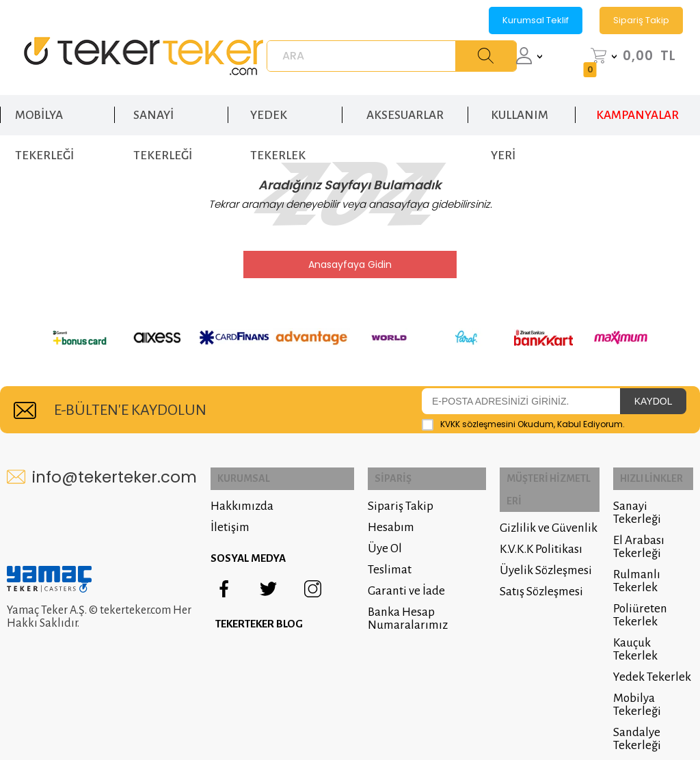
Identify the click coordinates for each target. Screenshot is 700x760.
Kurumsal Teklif (536, 20)
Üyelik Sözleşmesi (534, 544)
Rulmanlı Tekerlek (631, 564)
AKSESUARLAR (405, 101)
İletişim (230, 523)
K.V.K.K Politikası (529, 523)
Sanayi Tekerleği (650, 502)
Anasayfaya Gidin (350, 264)
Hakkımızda (242, 502)
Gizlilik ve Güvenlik (537, 502)
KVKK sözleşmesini (478, 423)
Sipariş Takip (641, 20)
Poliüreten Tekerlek (635, 598)
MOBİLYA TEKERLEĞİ (44, 108)
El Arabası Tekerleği (633, 530)
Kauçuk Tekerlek (650, 626)
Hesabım (373, 523)
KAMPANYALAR (637, 101)
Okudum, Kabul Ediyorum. (523, 424)
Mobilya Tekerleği (632, 675)
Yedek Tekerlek (647, 647)
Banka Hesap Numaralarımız (389, 614)
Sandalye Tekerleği (632, 709)
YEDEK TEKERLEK (278, 108)
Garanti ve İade (388, 587)
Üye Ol (366, 544)
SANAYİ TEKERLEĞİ (163, 108)
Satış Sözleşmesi (530, 566)
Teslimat (371, 566)
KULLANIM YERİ (520, 108)
